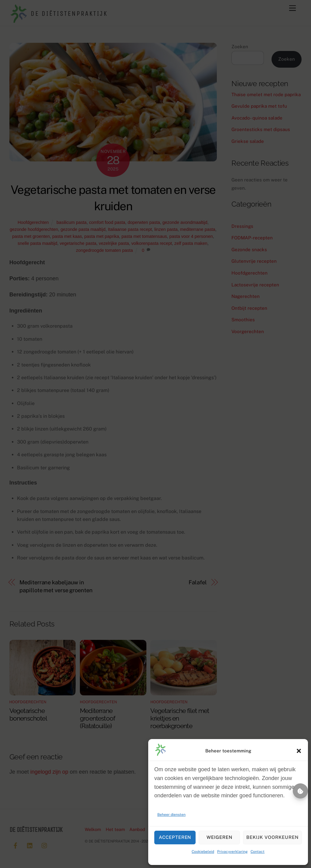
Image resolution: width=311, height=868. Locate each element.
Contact (258, 852)
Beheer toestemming (300, 791)
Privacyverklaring (232, 852)
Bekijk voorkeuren (272, 837)
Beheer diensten (171, 815)
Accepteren (175, 837)
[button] (299, 751)
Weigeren (219, 837)
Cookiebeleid (203, 852)
